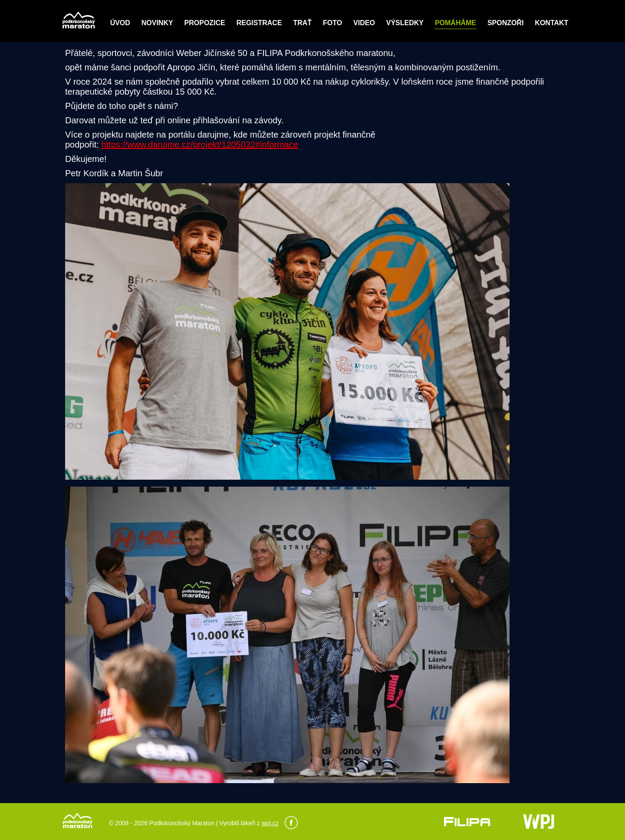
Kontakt (551, 23)
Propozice (205, 23)
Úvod (120, 23)
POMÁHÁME (456, 23)
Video (364, 23)
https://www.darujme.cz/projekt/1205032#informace (200, 145)
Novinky (157, 23)
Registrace (259, 23)
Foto (332, 23)
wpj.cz (270, 823)
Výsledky (405, 23)
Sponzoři (506, 23)
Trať (302, 23)
